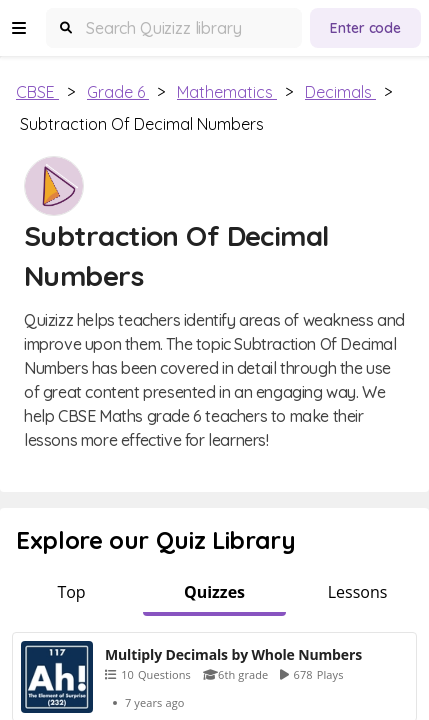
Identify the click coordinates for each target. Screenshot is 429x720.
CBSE (37, 92)
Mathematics (227, 92)
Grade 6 (118, 92)
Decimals (340, 92)
